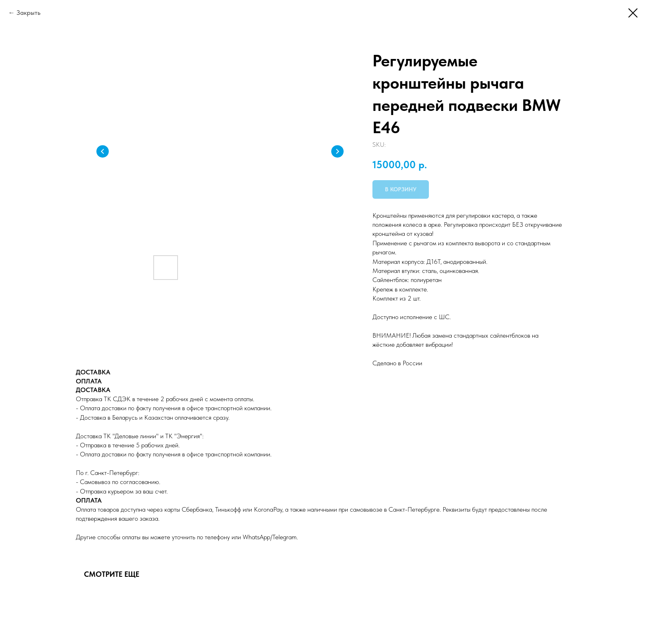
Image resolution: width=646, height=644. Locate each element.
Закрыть (28, 13)
